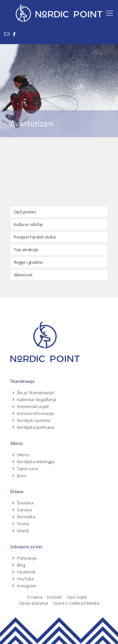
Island (23, 531)
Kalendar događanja (37, 400)
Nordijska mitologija (36, 462)
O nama (35, 597)
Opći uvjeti (77, 597)
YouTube (25, 579)
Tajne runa (27, 469)
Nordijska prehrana (36, 427)
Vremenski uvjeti (33, 406)
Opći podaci (25, 212)
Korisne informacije (36, 413)
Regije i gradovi (28, 262)
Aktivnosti (23, 275)
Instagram (27, 586)
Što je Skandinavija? (36, 393)
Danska (24, 510)
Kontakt (55, 597)
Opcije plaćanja (34, 603)
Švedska (25, 503)
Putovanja (27, 558)
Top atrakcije (26, 250)
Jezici (22, 475)
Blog (21, 565)
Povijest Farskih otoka (35, 237)
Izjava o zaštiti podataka (76, 603)
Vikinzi (23, 455)
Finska (23, 524)
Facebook (26, 572)
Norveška (26, 517)
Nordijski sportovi (34, 420)
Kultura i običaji (28, 224)
